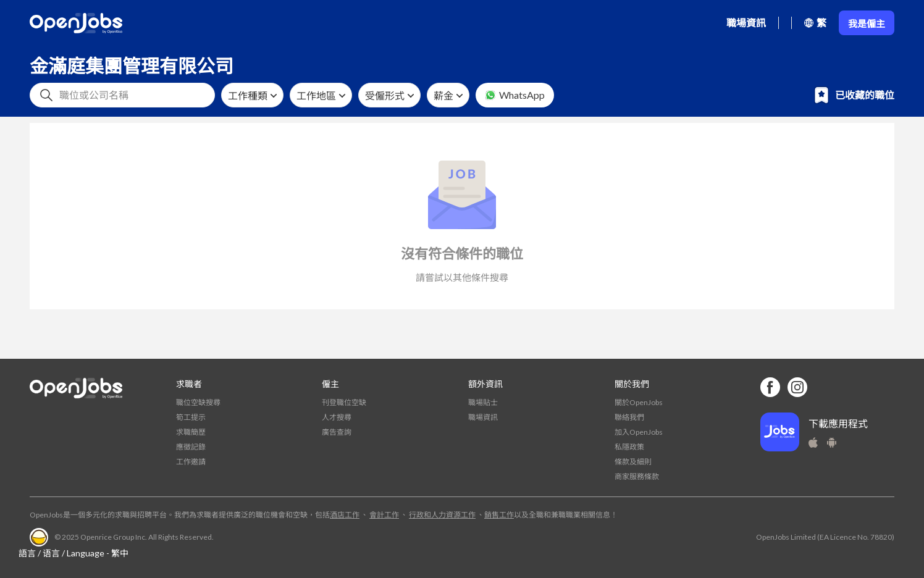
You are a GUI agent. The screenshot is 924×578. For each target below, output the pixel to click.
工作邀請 (191, 462)
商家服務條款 (637, 476)
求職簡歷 (191, 432)
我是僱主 (867, 23)
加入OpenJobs (639, 432)
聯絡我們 (629, 417)
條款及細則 (633, 462)
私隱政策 (629, 447)
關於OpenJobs (639, 402)
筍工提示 (191, 417)
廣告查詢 (337, 432)
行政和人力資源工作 (442, 515)
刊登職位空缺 (344, 402)
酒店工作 (345, 515)
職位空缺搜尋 (198, 402)
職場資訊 (746, 23)
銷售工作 (499, 515)
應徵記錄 (191, 447)
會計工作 (384, 515)
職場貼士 (483, 402)
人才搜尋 (337, 417)
